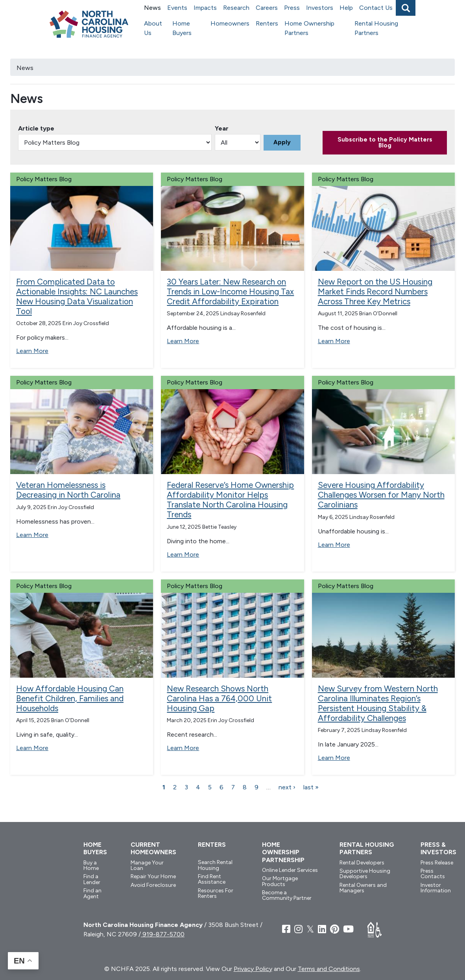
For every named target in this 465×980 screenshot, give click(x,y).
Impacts (205, 8)
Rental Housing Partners (376, 28)
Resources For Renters (216, 893)
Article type (36, 128)
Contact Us (376, 8)
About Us (153, 28)
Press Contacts (433, 874)
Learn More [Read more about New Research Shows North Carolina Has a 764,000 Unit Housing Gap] (183, 748)
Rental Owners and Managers (363, 888)
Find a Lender (92, 879)
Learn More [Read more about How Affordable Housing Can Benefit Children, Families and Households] (32, 748)
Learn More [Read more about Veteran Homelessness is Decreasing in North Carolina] (32, 535)
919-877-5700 (163, 934)
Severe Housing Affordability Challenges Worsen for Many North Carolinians (381, 495)
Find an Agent (92, 893)
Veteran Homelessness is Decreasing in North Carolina (68, 490)
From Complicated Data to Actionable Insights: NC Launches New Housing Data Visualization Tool (77, 296)
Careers (267, 8)
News (152, 8)
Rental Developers (362, 863)
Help (346, 8)
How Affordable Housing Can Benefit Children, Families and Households (70, 698)
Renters (267, 23)
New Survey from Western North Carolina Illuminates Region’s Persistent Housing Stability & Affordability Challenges (378, 703)
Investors (320, 8)
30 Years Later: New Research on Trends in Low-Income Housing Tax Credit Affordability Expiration (230, 291)
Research (236, 8)
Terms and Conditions (329, 969)
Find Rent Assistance (212, 879)
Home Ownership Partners (309, 28)
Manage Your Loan (147, 865)
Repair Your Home (153, 876)
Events (177, 8)
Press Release (437, 863)
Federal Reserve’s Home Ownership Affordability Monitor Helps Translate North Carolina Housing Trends (230, 500)
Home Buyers (182, 28)
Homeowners (230, 23)
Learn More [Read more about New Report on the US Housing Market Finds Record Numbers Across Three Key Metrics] (334, 341)
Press (292, 8)
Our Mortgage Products (280, 881)
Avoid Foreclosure (153, 885)
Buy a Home (91, 865)
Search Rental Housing (215, 865)
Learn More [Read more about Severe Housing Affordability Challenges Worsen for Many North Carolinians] (334, 545)
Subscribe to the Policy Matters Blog (385, 142)
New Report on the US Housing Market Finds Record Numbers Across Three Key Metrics (375, 291)
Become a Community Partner (287, 895)
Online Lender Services (290, 870)
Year (222, 128)
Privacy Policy (253, 969)
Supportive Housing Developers (365, 874)
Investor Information (436, 888)
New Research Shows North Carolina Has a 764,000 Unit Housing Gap (219, 698)
